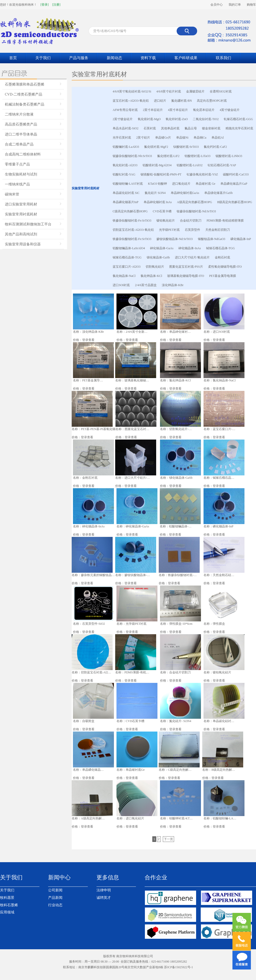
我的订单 (235, 5)
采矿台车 (125, 973)
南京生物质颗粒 (72, 973)
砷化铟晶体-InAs (190, 248)
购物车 (251, 5)
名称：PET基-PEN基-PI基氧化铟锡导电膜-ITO (97, 429)
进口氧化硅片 (181, 184)
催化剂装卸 (92, 973)
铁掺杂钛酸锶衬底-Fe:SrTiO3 (132, 221)
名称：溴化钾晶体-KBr (88, 332)
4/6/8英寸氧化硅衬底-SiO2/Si (132, 91)
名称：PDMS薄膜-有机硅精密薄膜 (134, 672)
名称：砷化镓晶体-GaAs (133, 526)
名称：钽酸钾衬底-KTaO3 (176, 818)
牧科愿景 (7, 898)
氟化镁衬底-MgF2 (156, 147)
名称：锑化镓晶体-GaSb (176, 478)
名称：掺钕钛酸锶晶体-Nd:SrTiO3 (133, 575)
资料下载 (148, 58)
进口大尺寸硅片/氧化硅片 (192, 257)
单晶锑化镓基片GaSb (218, 193)
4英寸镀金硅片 (230, 110)
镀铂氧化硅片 (166, 221)
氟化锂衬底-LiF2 (168, 156)
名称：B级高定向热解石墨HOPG (220, 770)
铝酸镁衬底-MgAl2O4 (157, 165)
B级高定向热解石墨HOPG (235, 202)
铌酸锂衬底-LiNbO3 (229, 156)
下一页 (168, 839)
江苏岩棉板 (53, 973)
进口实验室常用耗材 (21, 204)
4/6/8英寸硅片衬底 (169, 91)
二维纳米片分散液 (19, 114)
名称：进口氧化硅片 (130, 818)
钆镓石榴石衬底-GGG (238, 119)
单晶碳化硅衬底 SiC (126, 193)
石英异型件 (193, 230)
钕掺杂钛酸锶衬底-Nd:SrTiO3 (196, 211)
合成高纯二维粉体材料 (23, 154)
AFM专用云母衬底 (125, 110)
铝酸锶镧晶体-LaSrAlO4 (129, 248)
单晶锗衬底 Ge (205, 184)
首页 (13, 58)
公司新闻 (55, 890)
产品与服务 (79, 58)
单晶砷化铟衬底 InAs (158, 202)
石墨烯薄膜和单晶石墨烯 (25, 84)
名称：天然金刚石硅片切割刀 (220, 575)
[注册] (56, 5)
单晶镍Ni (182, 138)
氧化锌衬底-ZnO (177, 119)
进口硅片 (160, 101)
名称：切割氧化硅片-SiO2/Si (176, 429)
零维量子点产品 (17, 164)
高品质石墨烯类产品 (21, 124)
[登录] (45, 5)
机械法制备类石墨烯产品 (25, 104)
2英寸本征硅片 (153, 110)
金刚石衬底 (222, 257)
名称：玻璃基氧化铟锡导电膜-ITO (134, 380)
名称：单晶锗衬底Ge (131, 770)
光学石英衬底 (122, 138)
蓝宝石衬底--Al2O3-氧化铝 (131, 101)
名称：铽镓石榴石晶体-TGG (220, 478)
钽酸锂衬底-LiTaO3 (198, 156)
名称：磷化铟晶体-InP (218, 526)
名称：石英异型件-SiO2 (89, 624)
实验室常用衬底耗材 (21, 214)
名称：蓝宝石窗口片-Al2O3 (220, 429)
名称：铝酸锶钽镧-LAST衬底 (220, 818)
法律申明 (104, 890)
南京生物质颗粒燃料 (159, 973)
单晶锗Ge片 (163, 138)
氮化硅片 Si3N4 (155, 193)
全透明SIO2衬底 (221, 91)
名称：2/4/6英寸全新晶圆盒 (133, 332)
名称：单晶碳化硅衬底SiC (220, 721)
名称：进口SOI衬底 (217, 332)
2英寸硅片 (143, 138)
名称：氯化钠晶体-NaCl (220, 380)
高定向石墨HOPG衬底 (212, 101)
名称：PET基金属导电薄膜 (89, 380)
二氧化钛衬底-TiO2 (206, 119)
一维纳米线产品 (17, 184)
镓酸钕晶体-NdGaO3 (212, 239)
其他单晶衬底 (170, 128)
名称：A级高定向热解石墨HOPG (89, 818)
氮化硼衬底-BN (182, 101)
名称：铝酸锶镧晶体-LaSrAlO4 (176, 526)
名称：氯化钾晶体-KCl (175, 380)
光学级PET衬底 (169, 230)
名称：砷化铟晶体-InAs (89, 526)
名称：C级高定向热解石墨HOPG (176, 770)
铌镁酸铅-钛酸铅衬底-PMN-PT (161, 174)
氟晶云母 (191, 128)
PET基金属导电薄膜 (223, 276)
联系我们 (223, 58)
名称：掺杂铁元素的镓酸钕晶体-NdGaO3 (94, 575)
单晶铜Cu (200, 138)
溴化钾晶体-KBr (173, 285)
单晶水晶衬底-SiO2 (126, 128)
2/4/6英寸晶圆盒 (146, 285)
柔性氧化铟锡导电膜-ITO (225, 267)
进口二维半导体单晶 (21, 134)
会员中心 (217, 5)
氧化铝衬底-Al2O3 (125, 165)
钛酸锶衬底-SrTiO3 (186, 147)
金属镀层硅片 (195, 91)
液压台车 (138, 973)
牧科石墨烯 (9, 905)
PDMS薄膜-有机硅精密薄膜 (225, 221)
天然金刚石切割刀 (218, 230)
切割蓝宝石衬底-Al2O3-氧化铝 (133, 230)
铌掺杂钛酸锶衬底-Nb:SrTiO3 (132, 156)
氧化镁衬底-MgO (149, 119)
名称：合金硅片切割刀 (175, 672)
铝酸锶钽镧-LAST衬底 (128, 184)
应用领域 (7, 912)
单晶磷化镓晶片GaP (234, 184)
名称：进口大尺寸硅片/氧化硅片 (133, 478)
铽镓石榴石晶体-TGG (221, 248)
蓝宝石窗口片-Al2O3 (127, 267)
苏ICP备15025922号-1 (179, 967)
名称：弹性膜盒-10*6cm (176, 624)
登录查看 (88, 340)
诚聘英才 (104, 898)
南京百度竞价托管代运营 (210, 973)
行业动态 (55, 905)
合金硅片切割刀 (191, 221)
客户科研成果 (186, 58)
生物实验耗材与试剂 (21, 174)
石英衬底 (150, 128)
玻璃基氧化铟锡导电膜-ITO (186, 276)
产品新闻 (55, 898)
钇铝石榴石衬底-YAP (222, 165)
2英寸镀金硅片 (123, 119)
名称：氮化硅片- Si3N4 (176, 721)
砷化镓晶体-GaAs (162, 248)
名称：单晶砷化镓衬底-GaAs (176, 332)
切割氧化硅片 (155, 267)
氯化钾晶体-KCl (151, 276)
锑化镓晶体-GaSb (158, 257)
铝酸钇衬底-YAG (124, 174)
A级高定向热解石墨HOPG (194, 202)
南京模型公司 (183, 973)
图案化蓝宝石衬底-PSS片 (186, 267)
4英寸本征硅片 (178, 110)
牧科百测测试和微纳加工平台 (28, 224)
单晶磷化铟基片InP (126, 202)
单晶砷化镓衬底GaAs (185, 193)
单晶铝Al (218, 138)
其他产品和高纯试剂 (21, 234)
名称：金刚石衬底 (85, 478)
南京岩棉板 (37, 973)
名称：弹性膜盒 (214, 624)
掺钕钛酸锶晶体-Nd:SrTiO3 (175, 239)
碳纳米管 (12, 194)
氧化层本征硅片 (204, 110)
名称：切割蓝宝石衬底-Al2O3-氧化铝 (92, 672)
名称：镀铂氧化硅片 (217, 672)
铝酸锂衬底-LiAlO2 (190, 165)
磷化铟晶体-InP (241, 239)
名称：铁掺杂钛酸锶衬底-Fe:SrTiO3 (178, 575)
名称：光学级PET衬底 (131, 624)
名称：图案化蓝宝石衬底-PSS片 (133, 429)
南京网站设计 (109, 973)
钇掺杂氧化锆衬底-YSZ (202, 174)
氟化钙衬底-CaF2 (215, 147)
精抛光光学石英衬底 (239, 128)
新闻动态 (114, 58)
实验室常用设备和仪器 (23, 244)
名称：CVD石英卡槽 (130, 721)
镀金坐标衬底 (211, 128)
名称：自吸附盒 (84, 721)
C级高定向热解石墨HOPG (130, 211)
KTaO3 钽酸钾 (157, 184)
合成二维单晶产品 (19, 144)
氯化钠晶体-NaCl (124, 276)
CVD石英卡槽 (162, 211)
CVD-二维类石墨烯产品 (24, 94)
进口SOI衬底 (121, 285)
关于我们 (43, 58)
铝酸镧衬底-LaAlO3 (126, 147)
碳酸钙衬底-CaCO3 (236, 174)
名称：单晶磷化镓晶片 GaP (89, 770)
